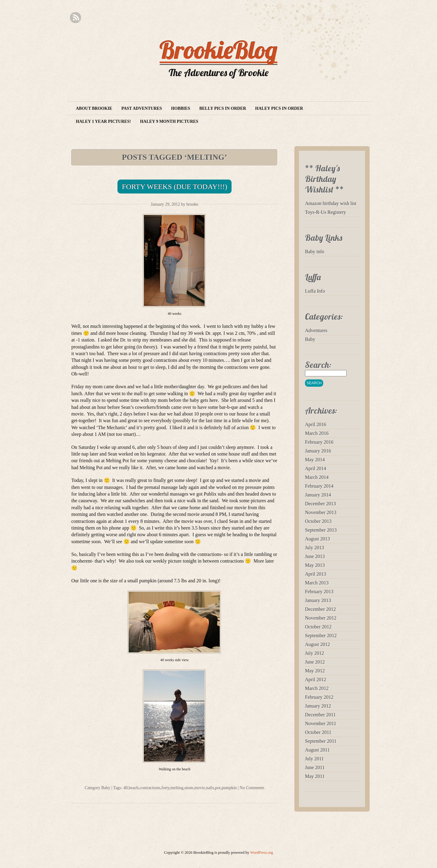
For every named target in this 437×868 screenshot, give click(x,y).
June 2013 (315, 556)
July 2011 (314, 759)
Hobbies (181, 108)
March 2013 (317, 583)
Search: (318, 365)
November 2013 (321, 512)
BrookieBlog (218, 50)
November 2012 (321, 618)
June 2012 (315, 662)
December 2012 (320, 609)
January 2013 (318, 600)
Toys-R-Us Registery (325, 212)
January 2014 (318, 495)
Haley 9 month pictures (169, 121)
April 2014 (316, 468)
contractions (150, 788)
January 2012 (318, 706)
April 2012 (316, 680)
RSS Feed (75, 18)
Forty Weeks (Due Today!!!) (175, 187)
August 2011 (317, 750)
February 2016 (319, 442)
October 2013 (318, 521)
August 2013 (317, 539)
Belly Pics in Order (223, 108)
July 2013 (315, 548)
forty (165, 788)
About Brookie (94, 108)
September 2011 (321, 741)
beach (134, 788)
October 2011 (318, 732)
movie (200, 788)
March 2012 (317, 688)
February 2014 (319, 486)
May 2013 (315, 565)
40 (125, 788)
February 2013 (319, 592)
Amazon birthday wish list (331, 203)
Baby (106, 788)
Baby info (315, 252)
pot (218, 788)
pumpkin (229, 788)
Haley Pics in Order (279, 108)
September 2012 (321, 636)
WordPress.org (261, 853)
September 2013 (321, 530)
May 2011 (315, 776)
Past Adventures (142, 108)
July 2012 (315, 653)
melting (177, 788)
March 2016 (317, 433)
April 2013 (316, 574)
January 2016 (318, 451)
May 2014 (315, 460)
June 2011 (315, 767)
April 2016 (316, 424)
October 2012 (318, 627)
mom (189, 788)
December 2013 (320, 504)
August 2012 (317, 644)
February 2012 (319, 697)
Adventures (316, 330)
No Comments (252, 788)
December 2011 (320, 715)
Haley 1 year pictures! (103, 121)
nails (210, 788)
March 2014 (317, 477)
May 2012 (315, 671)
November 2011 (321, 723)
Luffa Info (315, 291)
